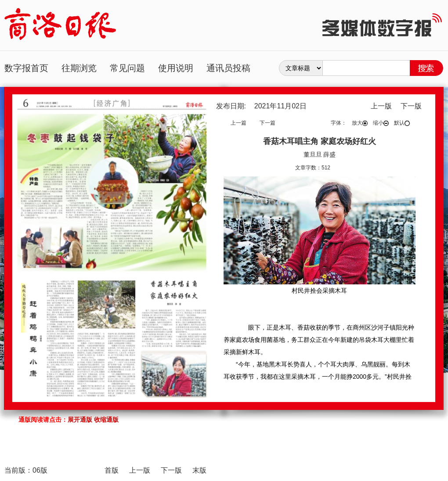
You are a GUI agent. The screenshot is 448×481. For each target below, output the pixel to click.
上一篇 (238, 123)
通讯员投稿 (228, 68)
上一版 (381, 106)
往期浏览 (79, 68)
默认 (402, 123)
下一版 (411, 106)
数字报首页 (26, 68)
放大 (360, 123)
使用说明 (176, 68)
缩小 (381, 123)
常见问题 (127, 68)
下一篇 (267, 123)
